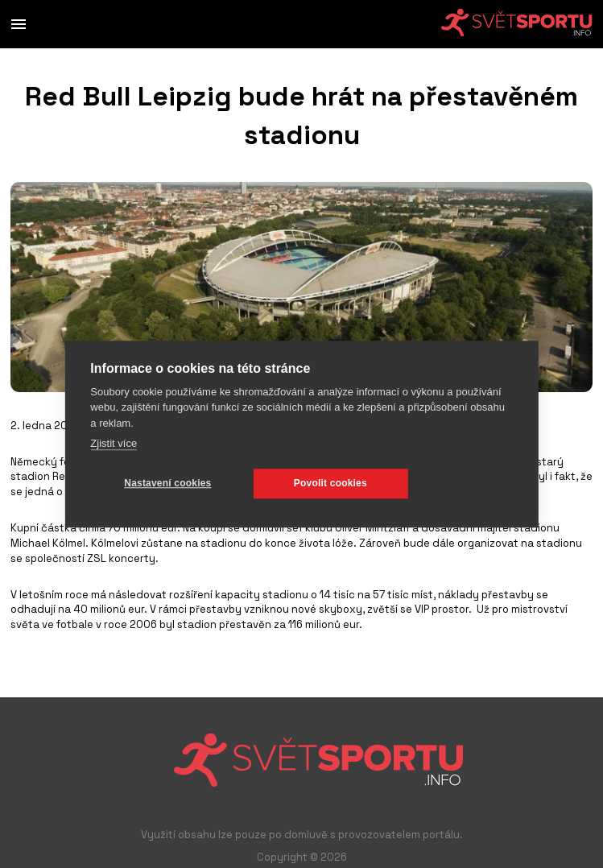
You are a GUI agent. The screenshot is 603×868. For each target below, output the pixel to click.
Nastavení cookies (167, 483)
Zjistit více (114, 443)
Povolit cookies (330, 483)
